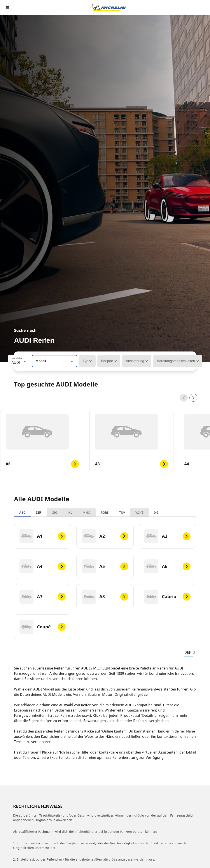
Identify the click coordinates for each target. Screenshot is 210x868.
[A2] (105, 536)
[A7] (43, 597)
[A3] (167, 536)
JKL (70, 512)
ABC (22, 512)
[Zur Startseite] (109, 7)
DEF (39, 512)
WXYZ (139, 512)
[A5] (105, 566)
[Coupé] (43, 627)
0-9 (156, 512)
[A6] (167, 566)
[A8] (105, 597)
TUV (122, 512)
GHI (55, 512)
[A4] (43, 566)
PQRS (105, 512)
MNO (87, 512)
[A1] (43, 536)
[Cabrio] (167, 597)
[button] (24, 361)
